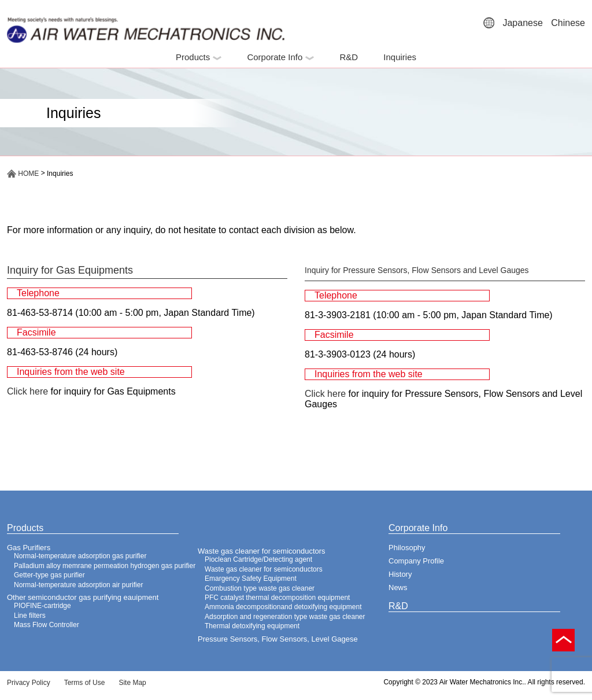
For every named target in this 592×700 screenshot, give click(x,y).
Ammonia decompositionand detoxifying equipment (283, 607)
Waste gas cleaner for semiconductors (262, 551)
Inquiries (400, 57)
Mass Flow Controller (47, 625)
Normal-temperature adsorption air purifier (78, 585)
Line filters (30, 616)
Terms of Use (85, 683)
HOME (23, 174)
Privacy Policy (29, 683)
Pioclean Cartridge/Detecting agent (258, 559)
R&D (349, 57)
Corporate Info (280, 57)
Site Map (132, 683)
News (398, 587)
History (400, 574)
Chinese (568, 23)
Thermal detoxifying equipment (252, 626)
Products (199, 57)
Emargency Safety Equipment (251, 579)
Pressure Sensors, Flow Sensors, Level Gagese (278, 639)
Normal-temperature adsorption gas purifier (80, 556)
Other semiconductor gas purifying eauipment (83, 597)
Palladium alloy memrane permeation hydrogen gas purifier (105, 566)
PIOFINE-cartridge (42, 606)
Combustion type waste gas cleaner (260, 588)
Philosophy (407, 548)
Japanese (522, 23)
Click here (27, 391)
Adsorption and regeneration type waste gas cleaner (285, 617)
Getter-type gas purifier (49, 575)
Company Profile (416, 561)
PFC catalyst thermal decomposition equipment (277, 598)
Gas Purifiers (29, 548)
